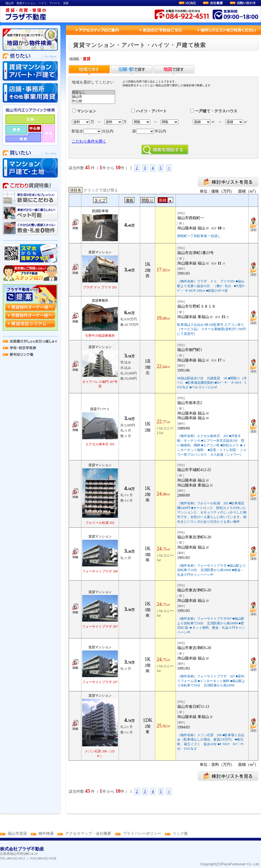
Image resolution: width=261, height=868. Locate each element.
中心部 (94, 101)
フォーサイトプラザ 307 (100, 627)
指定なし (94, 93)
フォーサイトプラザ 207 (100, 682)
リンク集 (180, 834)
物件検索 (46, 834)
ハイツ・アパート (149, 111)
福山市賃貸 (17, 834)
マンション (84, 111)
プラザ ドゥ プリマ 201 (100, 287)
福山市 (94, 97)
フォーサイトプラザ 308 (100, 571)
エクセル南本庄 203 (100, 444)
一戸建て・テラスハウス (214, 111)
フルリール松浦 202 (100, 523)
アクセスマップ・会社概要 (88, 834)
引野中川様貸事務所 (100, 336)
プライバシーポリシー (142, 834)
